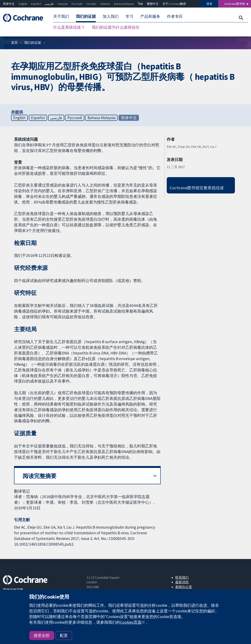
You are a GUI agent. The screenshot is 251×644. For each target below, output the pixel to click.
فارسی (49, 4)
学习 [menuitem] (129, 16)
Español (36, 4)
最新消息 (182, 582)
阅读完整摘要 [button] (40, 476)
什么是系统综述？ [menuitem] (69, 27)
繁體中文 (153, 4)
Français (63, 4)
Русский (77, 4)
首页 (14, 43)
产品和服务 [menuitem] (150, 16)
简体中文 (9, 4)
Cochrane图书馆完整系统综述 (197, 188)
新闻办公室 (184, 587)
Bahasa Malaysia (124, 4)
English (23, 4)
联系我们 (182, 577)
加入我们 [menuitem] (111, 16)
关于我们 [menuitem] (61, 16)
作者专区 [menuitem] (175, 16)
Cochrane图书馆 (235, 4)
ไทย (140, 4)
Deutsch (105, 4)
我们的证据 (33, 43)
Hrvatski (91, 4)
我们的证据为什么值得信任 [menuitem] (116, 27)
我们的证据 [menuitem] (86, 16)
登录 (209, 4)
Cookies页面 (131, 622)
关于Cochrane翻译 (174, 4)
